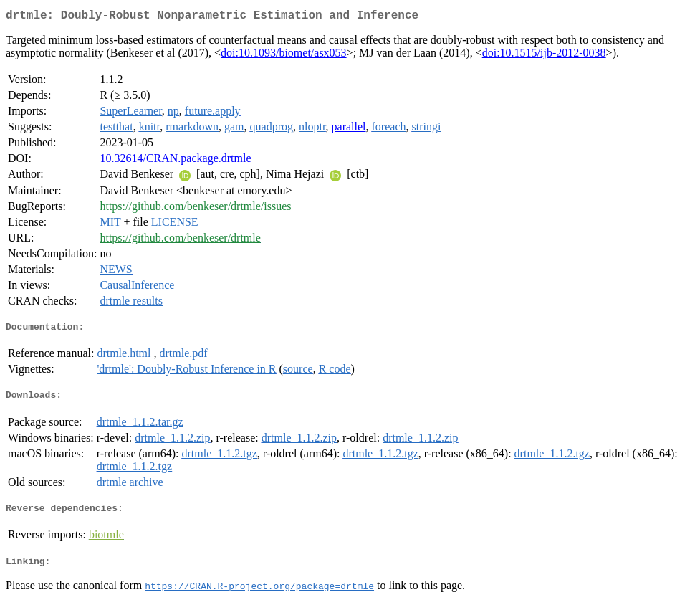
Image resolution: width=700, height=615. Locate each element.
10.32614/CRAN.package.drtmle (175, 161)
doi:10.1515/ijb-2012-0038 (544, 56)
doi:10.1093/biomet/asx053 (284, 56)
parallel (349, 129)
